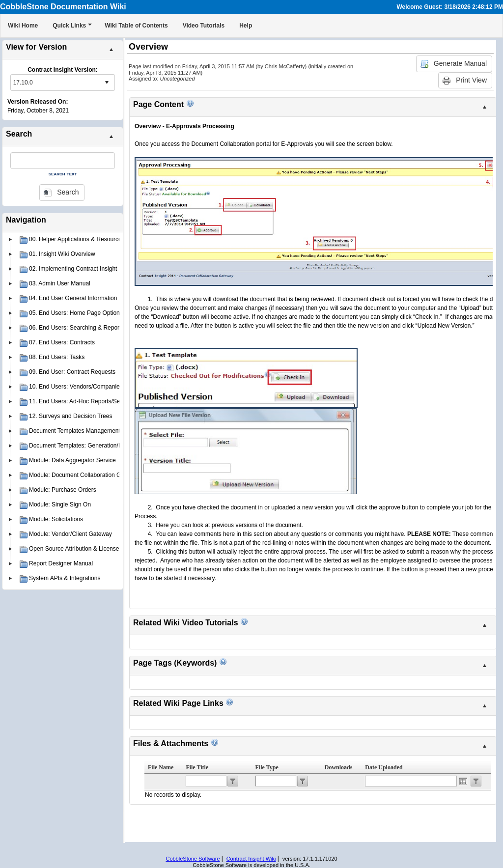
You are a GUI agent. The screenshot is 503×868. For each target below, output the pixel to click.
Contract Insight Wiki (251, 859)
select (107, 83)
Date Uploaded (384, 767)
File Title (197, 767)
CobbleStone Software (193, 859)
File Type (267, 767)
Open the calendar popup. (463, 781)
